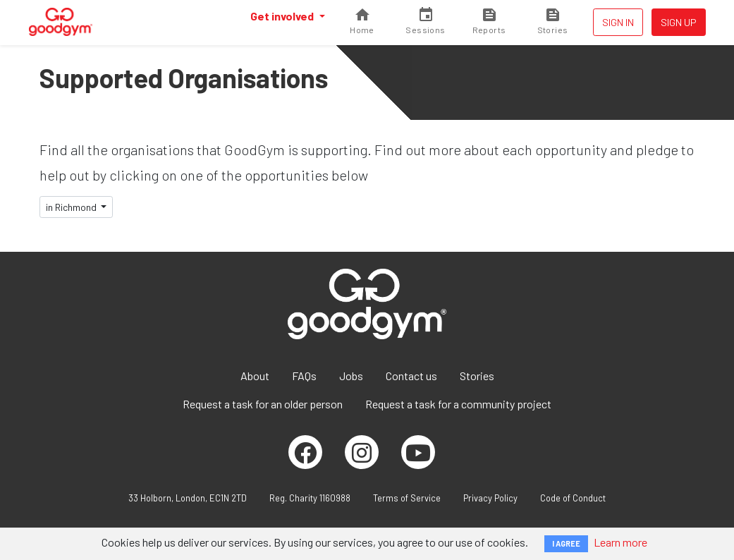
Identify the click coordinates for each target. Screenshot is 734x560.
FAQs (304, 376)
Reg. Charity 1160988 (310, 498)
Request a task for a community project (458, 404)
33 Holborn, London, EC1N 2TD (188, 498)
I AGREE (566, 543)
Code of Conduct (573, 498)
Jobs (351, 376)
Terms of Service (407, 498)
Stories (477, 376)
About (255, 376)
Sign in (618, 22)
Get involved (283, 16)
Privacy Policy (490, 498)
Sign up (679, 22)
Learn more (620, 542)
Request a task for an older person (263, 404)
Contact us (411, 376)
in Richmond (72, 207)
